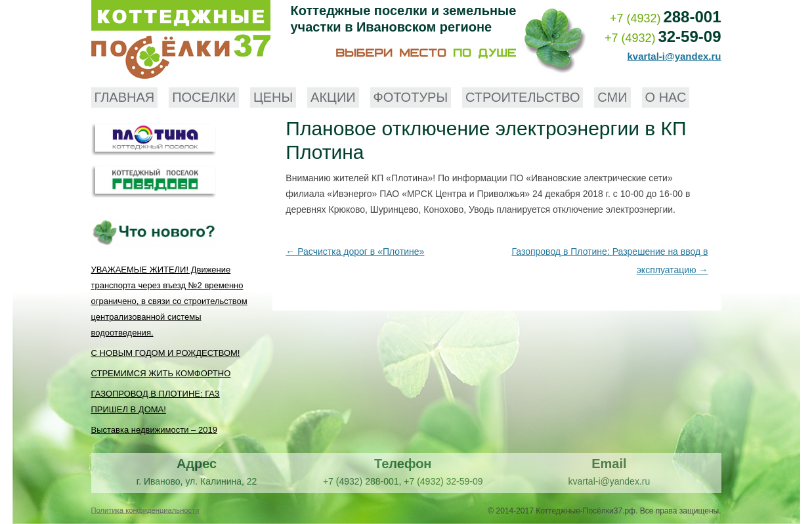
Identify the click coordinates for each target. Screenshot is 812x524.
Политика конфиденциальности (145, 510)
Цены (273, 97)
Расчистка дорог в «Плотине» (355, 251)
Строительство (523, 97)
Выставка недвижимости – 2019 (154, 430)
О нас (666, 97)
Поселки (204, 97)
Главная (125, 97)
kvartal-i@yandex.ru (674, 56)
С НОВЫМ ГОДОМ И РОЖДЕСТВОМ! (166, 353)
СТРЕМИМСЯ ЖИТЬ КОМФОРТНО (161, 373)
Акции (333, 97)
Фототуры (411, 97)
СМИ (612, 97)
